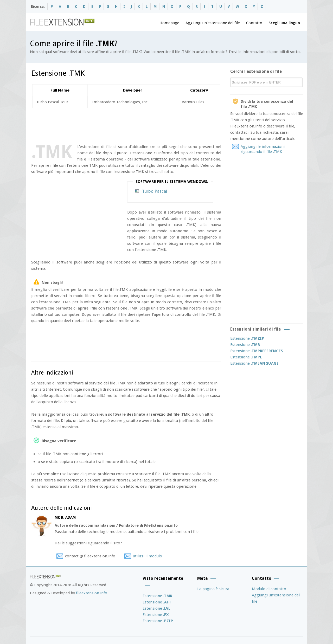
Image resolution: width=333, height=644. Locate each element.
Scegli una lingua (284, 23)
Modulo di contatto (269, 589)
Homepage (169, 23)
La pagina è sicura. (214, 589)
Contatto (254, 23)
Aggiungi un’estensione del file (213, 23)
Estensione (247, 338)
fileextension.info (92, 593)
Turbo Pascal (155, 191)
